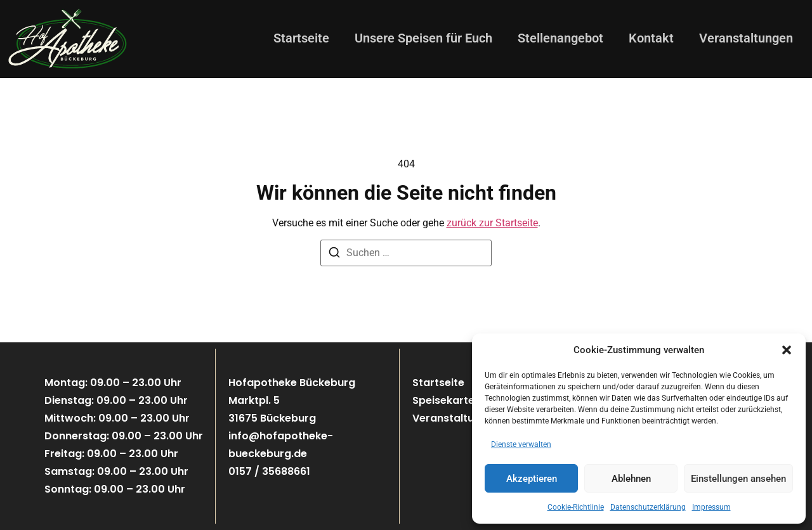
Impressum (711, 507)
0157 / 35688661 (269, 471)
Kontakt (651, 38)
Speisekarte (443, 400)
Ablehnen (631, 479)
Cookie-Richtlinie (576, 507)
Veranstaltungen (746, 38)
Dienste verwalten (521, 444)
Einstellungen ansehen (738, 479)
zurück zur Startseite (492, 223)
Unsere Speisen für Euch (423, 38)
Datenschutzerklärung (648, 507)
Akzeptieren (532, 479)
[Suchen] (334, 255)
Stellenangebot (560, 38)
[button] (787, 350)
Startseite (301, 38)
